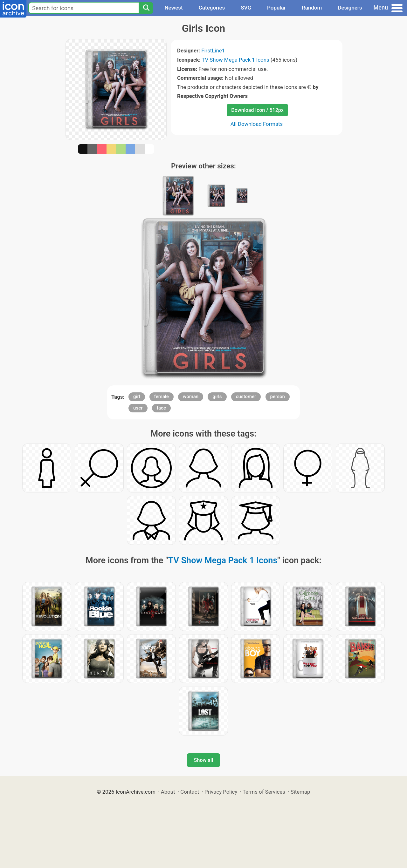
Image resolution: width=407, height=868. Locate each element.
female (162, 397)
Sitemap (300, 792)
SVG (246, 8)
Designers (350, 8)
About (168, 792)
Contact (190, 792)
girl (137, 397)
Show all (203, 760)
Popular (276, 8)
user (138, 408)
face (161, 408)
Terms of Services (264, 792)
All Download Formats (257, 124)
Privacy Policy (221, 792)
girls (217, 397)
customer (246, 397)
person (278, 397)
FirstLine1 (213, 51)
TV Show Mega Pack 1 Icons (235, 60)
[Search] (146, 8)
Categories (212, 8)
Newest (173, 8)
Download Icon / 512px (257, 110)
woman (191, 397)
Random (312, 8)
